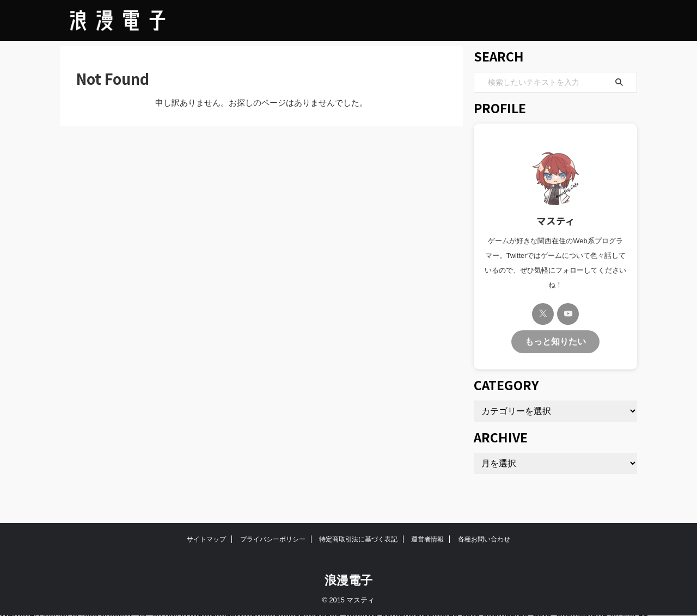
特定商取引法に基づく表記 (358, 539)
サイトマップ (206, 539)
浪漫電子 (348, 580)
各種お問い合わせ (484, 539)
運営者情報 (427, 539)
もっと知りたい (555, 340)
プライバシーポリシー (273, 539)
